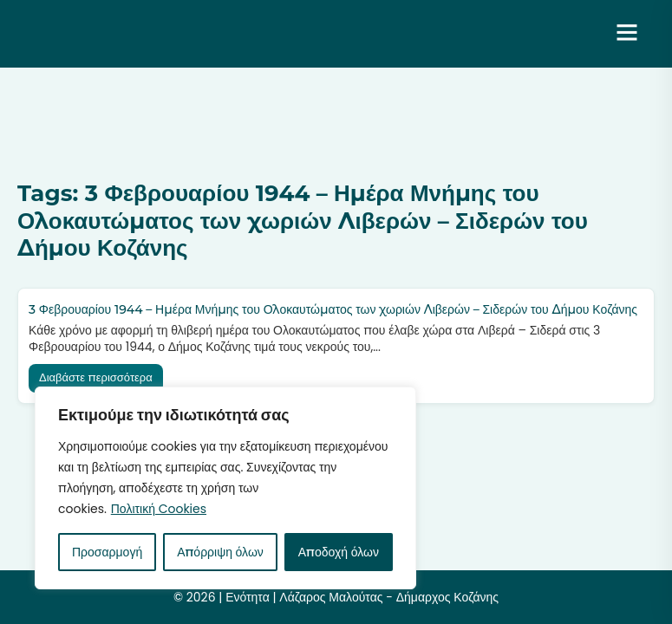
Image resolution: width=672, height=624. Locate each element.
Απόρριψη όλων (220, 552)
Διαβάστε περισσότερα (96, 377)
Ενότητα (248, 597)
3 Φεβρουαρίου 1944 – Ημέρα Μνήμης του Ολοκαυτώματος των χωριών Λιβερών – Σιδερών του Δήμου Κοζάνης (333, 309)
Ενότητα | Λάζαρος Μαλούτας (160, 33)
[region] (225, 488)
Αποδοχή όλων (339, 552)
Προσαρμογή (107, 552)
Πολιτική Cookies (159, 509)
